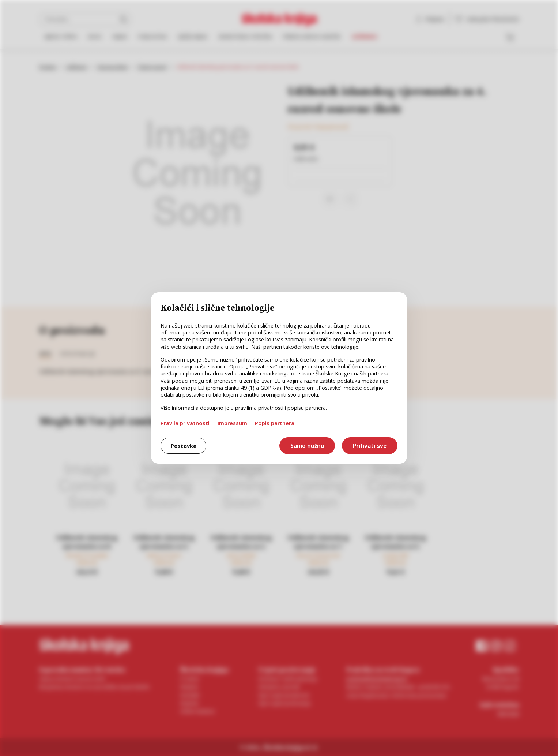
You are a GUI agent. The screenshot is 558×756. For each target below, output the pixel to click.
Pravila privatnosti (185, 423)
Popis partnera (275, 423)
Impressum (232, 423)
